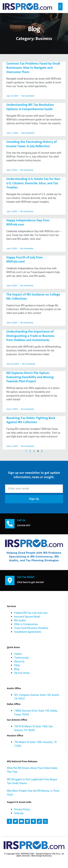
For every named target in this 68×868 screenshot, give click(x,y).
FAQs (17, 665)
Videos (18, 654)
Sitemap (19, 813)
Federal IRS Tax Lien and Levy (31, 613)
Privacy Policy (22, 810)
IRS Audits (20, 621)
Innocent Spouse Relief (27, 617)
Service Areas (22, 673)
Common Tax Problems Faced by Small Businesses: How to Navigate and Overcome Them (33, 68)
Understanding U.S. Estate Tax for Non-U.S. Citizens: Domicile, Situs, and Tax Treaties (34, 183)
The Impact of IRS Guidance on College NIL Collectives (33, 297)
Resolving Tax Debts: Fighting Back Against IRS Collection (31, 420)
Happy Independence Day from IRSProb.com (28, 223)
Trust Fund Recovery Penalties (31, 628)
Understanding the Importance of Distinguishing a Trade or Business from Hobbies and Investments (30, 336)
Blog (17, 669)
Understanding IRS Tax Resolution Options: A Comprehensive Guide (30, 107)
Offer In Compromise (26, 624)
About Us (19, 662)
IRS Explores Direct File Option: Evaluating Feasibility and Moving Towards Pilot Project (30, 377)
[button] (60, 7)
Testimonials (21, 658)
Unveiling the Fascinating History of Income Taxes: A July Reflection (32, 144)
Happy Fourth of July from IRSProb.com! (25, 260)
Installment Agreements (28, 632)
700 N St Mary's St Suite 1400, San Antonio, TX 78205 (33, 728)
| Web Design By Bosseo (41, 856)
